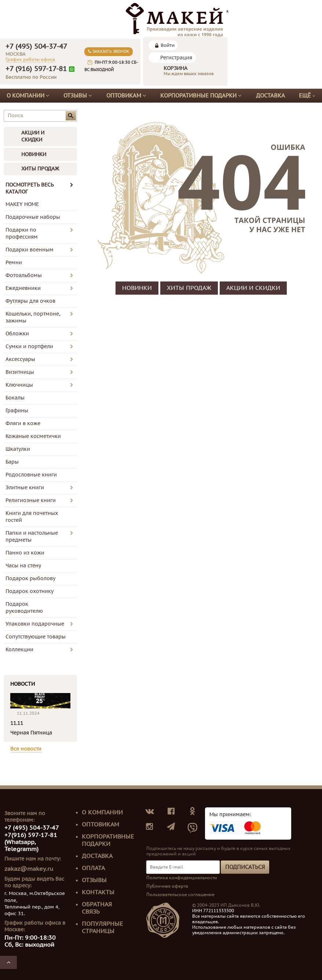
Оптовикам (126, 96)
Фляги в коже (23, 423)
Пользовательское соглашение (180, 895)
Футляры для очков (30, 301)
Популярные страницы (102, 928)
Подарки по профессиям (22, 233)
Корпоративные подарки (201, 96)
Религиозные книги (31, 500)
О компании (28, 96)
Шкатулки (18, 449)
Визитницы (20, 372)
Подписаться (245, 867)
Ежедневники (23, 288)
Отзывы (78, 96)
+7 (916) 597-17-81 (36, 69)
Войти (168, 45)
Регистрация (176, 58)
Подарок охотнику (30, 591)
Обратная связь (97, 908)
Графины (17, 411)
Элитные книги (25, 488)
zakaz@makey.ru (29, 869)
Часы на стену (23, 566)
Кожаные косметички (33, 436)
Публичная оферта (167, 886)
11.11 (17, 723)
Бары (12, 462)
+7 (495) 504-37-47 (36, 47)
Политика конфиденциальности (182, 878)
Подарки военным (30, 250)
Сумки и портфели (29, 347)
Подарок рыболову (30, 579)
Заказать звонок (109, 51)
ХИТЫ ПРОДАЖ (40, 169)
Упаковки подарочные (35, 624)
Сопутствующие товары (36, 637)
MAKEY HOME (22, 204)
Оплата (93, 868)
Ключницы (19, 385)
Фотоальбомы (24, 275)
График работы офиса (30, 59)
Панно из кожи (25, 553)
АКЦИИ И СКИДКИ (33, 136)
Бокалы (15, 398)
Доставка (270, 96)
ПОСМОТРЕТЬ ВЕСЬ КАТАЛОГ (39, 188)
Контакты (98, 892)
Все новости (26, 749)
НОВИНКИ (34, 154)
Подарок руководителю (24, 608)
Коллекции (19, 650)
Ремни (14, 263)
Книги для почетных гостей (32, 517)
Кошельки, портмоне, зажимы (33, 317)
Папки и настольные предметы (32, 537)
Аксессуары (20, 359)
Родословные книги (31, 475)
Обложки (17, 334)
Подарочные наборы (33, 217)
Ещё (307, 96)
